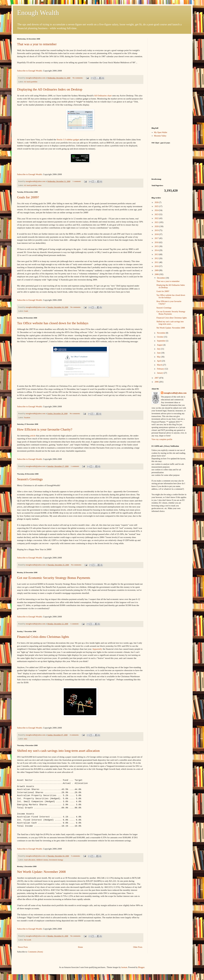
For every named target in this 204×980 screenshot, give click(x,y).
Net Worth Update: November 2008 (41, 872)
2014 (157, 250)
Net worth (28, 940)
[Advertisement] (169, 80)
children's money (42, 860)
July (159, 349)
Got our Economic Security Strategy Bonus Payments (54, 578)
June (159, 353)
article (33, 436)
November (161, 333)
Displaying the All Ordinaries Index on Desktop (50, 89)
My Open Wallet (161, 132)
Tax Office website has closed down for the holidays (53, 323)
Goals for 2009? (28, 197)
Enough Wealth (38, 13)
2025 (157, 206)
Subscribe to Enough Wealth (30, 71)
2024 (157, 210)
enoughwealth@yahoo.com (175, 393)
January (160, 373)
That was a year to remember (37, 44)
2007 (157, 378)
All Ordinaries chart (103, 96)
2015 (157, 246)
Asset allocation (30, 860)
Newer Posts (23, 947)
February (161, 369)
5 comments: (76, 856)
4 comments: (75, 735)
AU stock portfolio (31, 82)
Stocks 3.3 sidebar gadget (68, 139)
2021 (157, 222)
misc (40, 185)
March (160, 365)
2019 (157, 230)
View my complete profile (162, 439)
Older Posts (138, 947)
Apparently (97, 649)
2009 (157, 270)
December (161, 278)
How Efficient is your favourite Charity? (45, 429)
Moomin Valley (160, 136)
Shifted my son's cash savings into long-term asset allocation (58, 751)
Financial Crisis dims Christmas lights (43, 637)
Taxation (27, 418)
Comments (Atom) (35, 952)
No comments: (78, 78)
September (161, 341)
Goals (26, 311)
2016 (157, 242)
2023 (157, 214)
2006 (157, 382)
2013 (157, 254)
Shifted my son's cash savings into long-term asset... (170, 323)
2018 (157, 234)
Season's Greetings (30, 479)
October (160, 337)
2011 (157, 262)
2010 (157, 266)
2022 (157, 218)
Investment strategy (56, 860)
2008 (157, 274)
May (159, 357)
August (160, 345)
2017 (157, 238)
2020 (157, 226)
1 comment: (77, 181)
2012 (157, 258)
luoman (124, 967)
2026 (157, 202)
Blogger (141, 967)
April (159, 361)
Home (80, 947)
